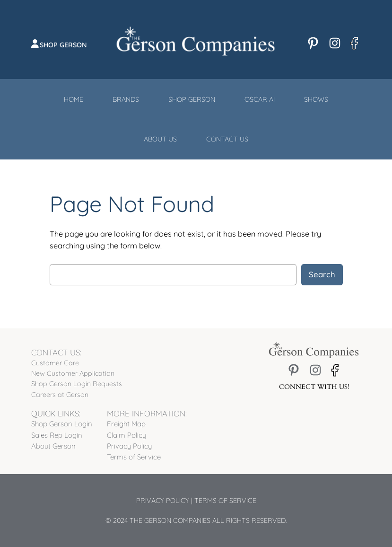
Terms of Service (225, 501)
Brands (126, 99)
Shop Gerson (63, 45)
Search (322, 274)
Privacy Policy (163, 501)
